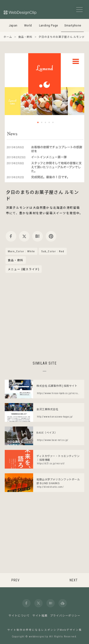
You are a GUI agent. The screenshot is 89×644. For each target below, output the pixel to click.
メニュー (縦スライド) (24, 269)
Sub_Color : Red (53, 251)
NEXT (74, 580)
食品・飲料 (16, 260)
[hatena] (38, 236)
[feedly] (63, 603)
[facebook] (11, 236)
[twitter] (24, 236)
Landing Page (49, 25)
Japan (13, 25)
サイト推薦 (40, 615)
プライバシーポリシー (65, 615)
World (28, 25)
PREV (16, 580)
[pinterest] (51, 236)
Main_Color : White (21, 251)
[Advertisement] (44, 316)
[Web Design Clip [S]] (20, 12)
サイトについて (19, 615)
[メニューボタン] (79, 10)
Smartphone (73, 25)
